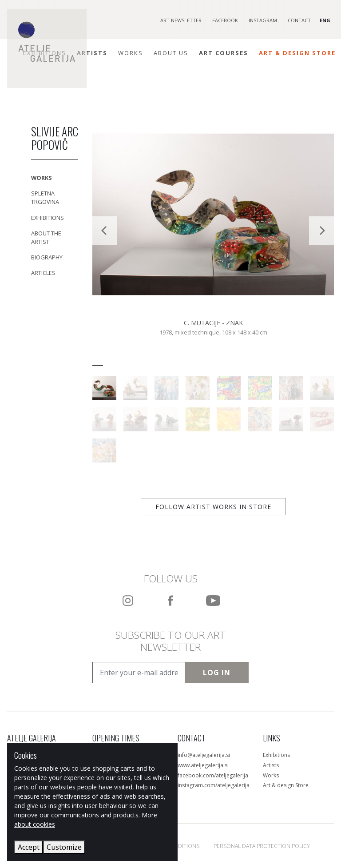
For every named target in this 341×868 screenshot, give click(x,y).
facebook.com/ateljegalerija (213, 775)
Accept (29, 847)
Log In (217, 673)
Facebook (225, 20)
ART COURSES (224, 53)
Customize (64, 847)
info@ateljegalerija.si (204, 755)
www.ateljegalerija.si (203, 765)
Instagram (263, 20)
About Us (171, 53)
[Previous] (105, 231)
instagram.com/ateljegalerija (214, 785)
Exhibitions (48, 218)
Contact (299, 20)
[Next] (321, 231)
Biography (47, 257)
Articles (43, 273)
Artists (92, 53)
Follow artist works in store (213, 507)
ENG (325, 20)
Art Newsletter (181, 20)
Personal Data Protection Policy (262, 846)
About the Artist (46, 237)
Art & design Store (286, 785)
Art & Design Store (297, 53)
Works (131, 53)
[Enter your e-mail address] (139, 673)
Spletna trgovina (45, 197)
